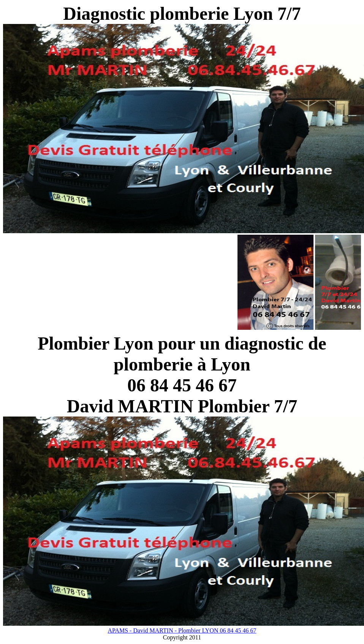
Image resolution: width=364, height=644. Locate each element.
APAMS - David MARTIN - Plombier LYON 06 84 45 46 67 (182, 630)
